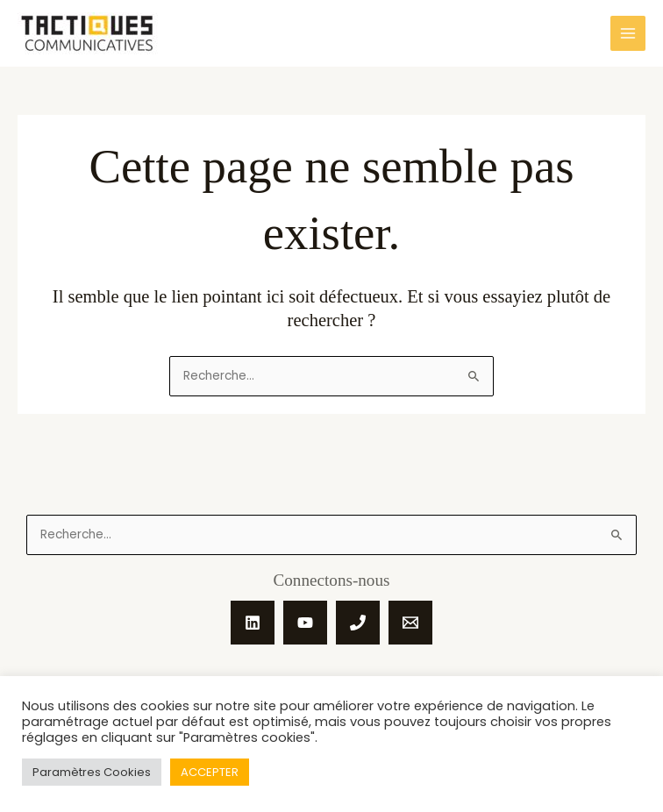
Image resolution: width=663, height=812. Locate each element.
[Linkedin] (253, 623)
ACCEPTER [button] (210, 772)
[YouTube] (305, 623)
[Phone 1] (358, 623)
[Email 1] (410, 623)
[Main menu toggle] (628, 34)
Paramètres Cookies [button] (92, 772)
